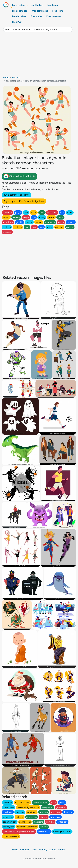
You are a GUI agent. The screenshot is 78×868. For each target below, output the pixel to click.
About (53, 850)
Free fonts (52, 5)
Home (6, 78)
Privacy (43, 850)
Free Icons (58, 11)
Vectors (16, 78)
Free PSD (17, 22)
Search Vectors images (17, 29)
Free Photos (36, 5)
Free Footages (20, 11)
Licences (25, 850)
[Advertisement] (39, 55)
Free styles (36, 16)
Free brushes (19, 16)
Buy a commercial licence (16, 195)
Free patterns (54, 16)
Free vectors (19, 5)
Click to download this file (20, 176)
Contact (62, 850)
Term (34, 850)
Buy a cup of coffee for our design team (24, 201)
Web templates (40, 11)
